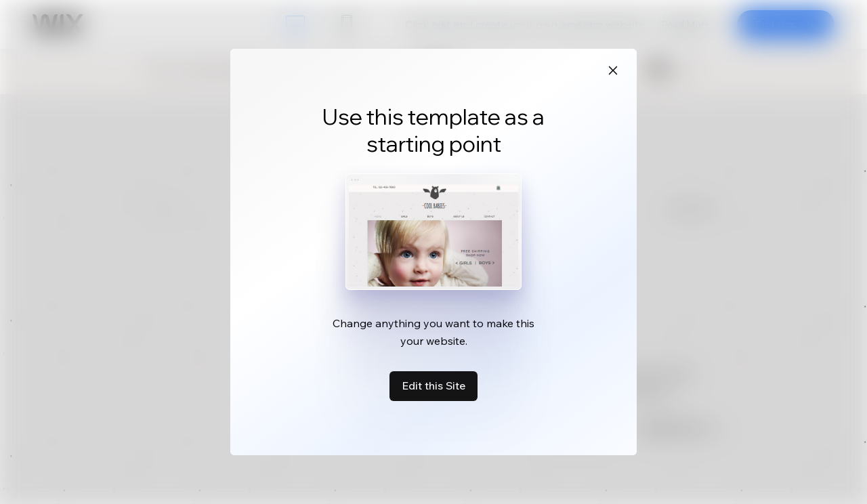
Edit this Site (433, 385)
